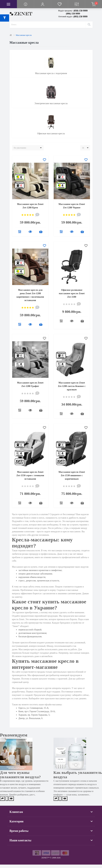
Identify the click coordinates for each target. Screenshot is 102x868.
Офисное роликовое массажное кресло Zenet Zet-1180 (72, 293)
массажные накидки (79, 653)
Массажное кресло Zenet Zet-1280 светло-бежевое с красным (72, 386)
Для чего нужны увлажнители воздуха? (20, 775)
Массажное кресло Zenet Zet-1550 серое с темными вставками (30, 475)
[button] (42, 4)
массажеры (57, 551)
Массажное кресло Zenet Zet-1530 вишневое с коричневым (72, 475)
